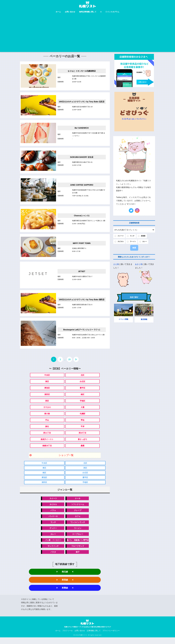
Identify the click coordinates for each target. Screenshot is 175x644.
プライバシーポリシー (111, 637)
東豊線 (65, 594)
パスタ (52, 558)
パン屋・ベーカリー (52, 546)
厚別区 (47, 391)
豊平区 (82, 391)
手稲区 (82, 404)
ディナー (52, 534)
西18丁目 (83, 436)
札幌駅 (82, 417)
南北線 (65, 578)
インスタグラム (112, 12)
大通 (83, 410)
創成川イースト (47, 443)
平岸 (83, 430)
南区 (83, 397)
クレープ (78, 515)
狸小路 (47, 417)
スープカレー (78, 540)
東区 (47, 384)
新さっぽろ (82, 443)
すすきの (47, 410)
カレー (52, 540)
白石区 (82, 384)
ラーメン (78, 534)
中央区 (47, 377)
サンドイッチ (52, 552)
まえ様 (116, 265)
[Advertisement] (88, 35)
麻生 (47, 430)
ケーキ (78, 503)
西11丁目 (47, 436)
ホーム (58, 12)
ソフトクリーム (78, 509)
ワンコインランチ (78, 527)
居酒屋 (145, 236)
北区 (83, 377)
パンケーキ (52, 521)
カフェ (78, 521)
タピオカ (52, 509)
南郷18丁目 (47, 450)
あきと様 (139, 265)
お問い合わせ (70, 12)
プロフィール (68, 637)
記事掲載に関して (94, 637)
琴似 (83, 423)
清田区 (47, 397)
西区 (47, 404)
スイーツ (52, 503)
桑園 (83, 450)
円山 (47, 423)
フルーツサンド (78, 552)
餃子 (78, 558)
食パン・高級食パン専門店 (78, 546)
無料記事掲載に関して (88, 12)
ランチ (52, 527)
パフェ (52, 515)
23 (69, 362)
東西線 (65, 586)
